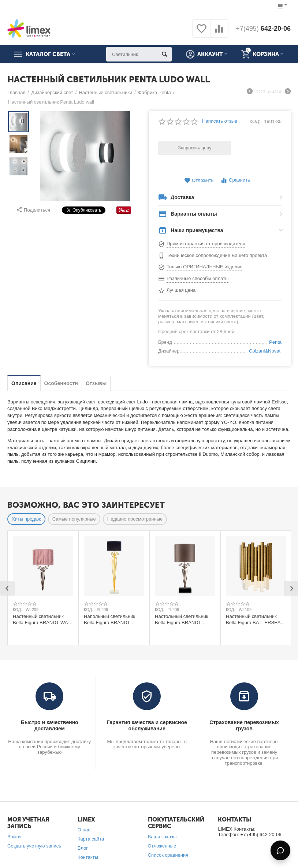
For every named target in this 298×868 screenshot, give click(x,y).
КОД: (255, 121)
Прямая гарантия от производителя (206, 244)
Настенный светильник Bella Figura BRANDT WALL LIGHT (43, 619)
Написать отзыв (220, 121)
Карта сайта (91, 839)
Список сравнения (168, 855)
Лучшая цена (181, 290)
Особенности (61, 383)
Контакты (88, 857)
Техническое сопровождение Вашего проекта (217, 255)
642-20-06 (263, 29)
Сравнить (235, 180)
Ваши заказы (162, 837)
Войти (14, 837)
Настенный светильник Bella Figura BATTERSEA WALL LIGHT (253, 619)
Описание (24, 383)
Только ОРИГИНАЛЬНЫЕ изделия (204, 267)
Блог (83, 848)
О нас (84, 830)
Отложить (199, 181)
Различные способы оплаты (198, 278)
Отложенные (162, 846)
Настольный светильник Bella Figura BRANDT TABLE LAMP (182, 619)
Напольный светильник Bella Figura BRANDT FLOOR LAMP (109, 619)
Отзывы (96, 383)
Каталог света (48, 54)
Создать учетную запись (34, 846)
